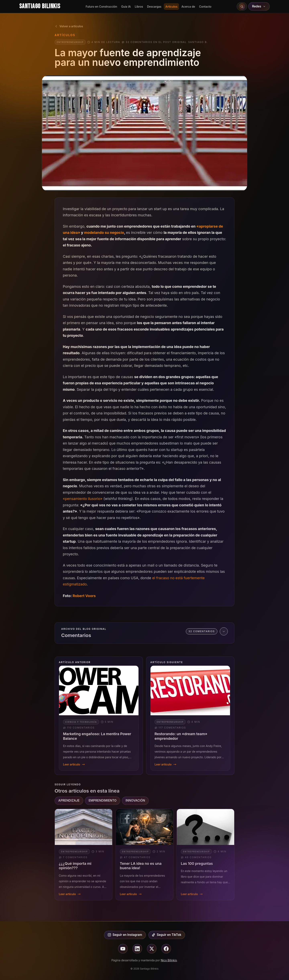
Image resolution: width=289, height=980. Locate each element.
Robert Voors (84, 596)
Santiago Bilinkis (40, 6)
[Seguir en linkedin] (137, 949)
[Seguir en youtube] (123, 949)
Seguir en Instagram (125, 935)
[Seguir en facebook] (166, 949)
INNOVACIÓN (135, 800)
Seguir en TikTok (167, 935)
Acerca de (188, 7)
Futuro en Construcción (101, 7)
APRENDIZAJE (69, 800)
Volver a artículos (69, 26)
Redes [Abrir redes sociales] (259, 6)
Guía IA (126, 7)
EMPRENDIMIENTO (102, 800)
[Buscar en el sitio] (242, 6)
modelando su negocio (104, 233)
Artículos (171, 7)
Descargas (154, 7)
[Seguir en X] (152, 949)
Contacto (205, 7)
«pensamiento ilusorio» (83, 499)
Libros (139, 7)
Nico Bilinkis (169, 960)
